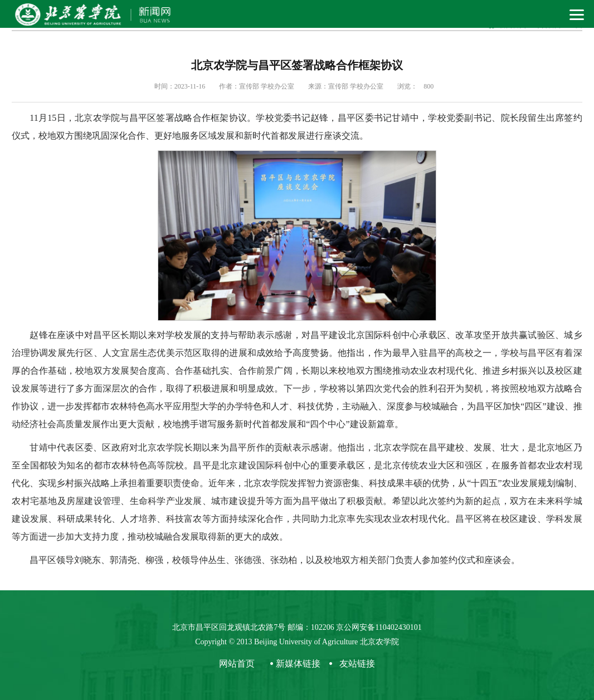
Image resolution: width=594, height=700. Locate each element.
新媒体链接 (298, 664)
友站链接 (357, 664)
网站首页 (237, 664)
